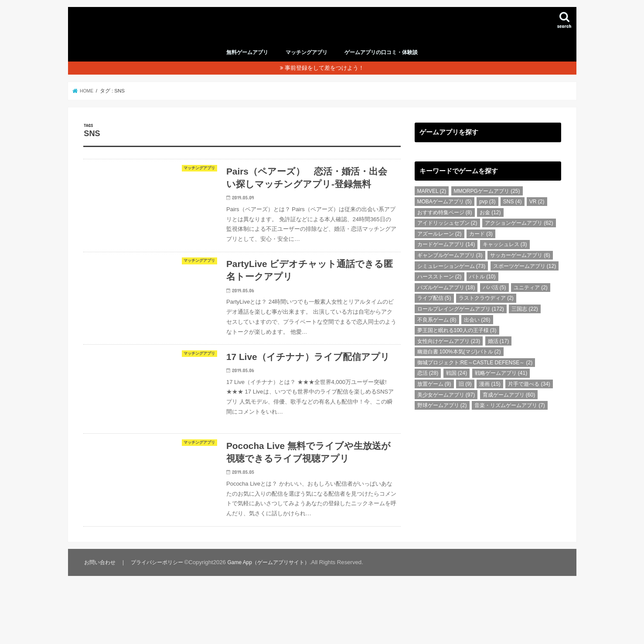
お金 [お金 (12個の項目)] (490, 224)
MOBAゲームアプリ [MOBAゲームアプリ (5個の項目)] (445, 213)
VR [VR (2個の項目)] (537, 213)
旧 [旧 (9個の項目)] (465, 396)
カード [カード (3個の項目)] (481, 246)
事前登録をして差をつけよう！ (324, 80)
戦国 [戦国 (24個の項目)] (457, 385)
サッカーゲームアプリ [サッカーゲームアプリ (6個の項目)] (520, 267)
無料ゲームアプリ (247, 64)
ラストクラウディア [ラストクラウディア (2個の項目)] (486, 310)
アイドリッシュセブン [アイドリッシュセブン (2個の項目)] (447, 235)
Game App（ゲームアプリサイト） (274, 616)
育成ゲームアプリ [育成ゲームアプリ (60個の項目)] (509, 407)
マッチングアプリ (307, 64)
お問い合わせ (100, 616)
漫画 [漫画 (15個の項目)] (490, 396)
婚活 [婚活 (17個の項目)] (499, 353)
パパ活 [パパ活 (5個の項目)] (494, 299)
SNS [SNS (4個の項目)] (513, 213)
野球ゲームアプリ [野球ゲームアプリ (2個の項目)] (442, 417)
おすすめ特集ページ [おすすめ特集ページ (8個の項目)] (445, 224)
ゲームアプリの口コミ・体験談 (381, 64)
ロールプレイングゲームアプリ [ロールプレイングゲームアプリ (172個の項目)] (461, 321)
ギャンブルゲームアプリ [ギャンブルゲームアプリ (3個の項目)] (450, 267)
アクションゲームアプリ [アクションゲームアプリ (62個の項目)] (519, 235)
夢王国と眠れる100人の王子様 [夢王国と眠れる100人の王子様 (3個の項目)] (457, 342)
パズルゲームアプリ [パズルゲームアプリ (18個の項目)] (446, 299)
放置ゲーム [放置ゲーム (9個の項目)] (434, 396)
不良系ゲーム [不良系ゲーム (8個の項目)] (437, 332)
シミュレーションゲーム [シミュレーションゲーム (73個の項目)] (451, 278)
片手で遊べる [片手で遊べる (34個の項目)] (529, 396)
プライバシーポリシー (158, 616)
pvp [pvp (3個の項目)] (487, 213)
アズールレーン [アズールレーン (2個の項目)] (440, 246)
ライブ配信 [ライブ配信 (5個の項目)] (434, 310)
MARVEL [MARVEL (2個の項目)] (432, 203)
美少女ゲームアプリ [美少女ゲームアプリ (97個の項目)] (446, 407)
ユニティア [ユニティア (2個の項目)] (531, 299)
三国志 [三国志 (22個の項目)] (525, 321)
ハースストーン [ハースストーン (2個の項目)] (440, 288)
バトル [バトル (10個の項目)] (482, 288)
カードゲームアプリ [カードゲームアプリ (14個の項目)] (446, 257)
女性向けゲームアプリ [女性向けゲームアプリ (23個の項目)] (449, 353)
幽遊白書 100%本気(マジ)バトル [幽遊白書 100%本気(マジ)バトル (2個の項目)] (459, 364)
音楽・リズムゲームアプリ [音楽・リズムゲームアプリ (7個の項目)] (510, 417)
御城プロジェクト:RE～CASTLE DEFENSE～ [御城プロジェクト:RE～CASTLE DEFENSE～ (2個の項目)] (475, 374)
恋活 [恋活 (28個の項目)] (428, 385)
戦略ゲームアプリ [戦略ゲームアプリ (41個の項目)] (501, 385)
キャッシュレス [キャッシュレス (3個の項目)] (505, 257)
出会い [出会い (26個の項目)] (477, 332)
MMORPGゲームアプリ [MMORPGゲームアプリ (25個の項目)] (487, 203)
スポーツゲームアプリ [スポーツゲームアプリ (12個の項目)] (525, 278)
